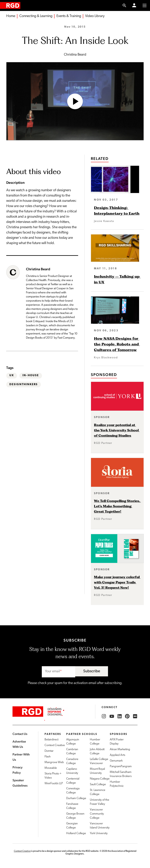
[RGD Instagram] (104, 716)
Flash (48, 757)
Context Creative (55, 745)
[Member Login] (134, 5)
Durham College (76, 798)
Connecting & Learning (36, 16)
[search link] (125, 5)
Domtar (49, 751)
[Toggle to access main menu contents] (145, 5)
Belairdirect (51, 740)
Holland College (76, 833)
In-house (31, 375)
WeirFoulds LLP (54, 784)
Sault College (98, 785)
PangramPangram (121, 767)
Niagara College (100, 779)
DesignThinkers (24, 384)
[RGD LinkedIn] (120, 716)
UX (12, 375)
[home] (10, 5)
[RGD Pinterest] (127, 716)
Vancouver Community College (97, 814)
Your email (52, 672)
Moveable (51, 768)
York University (99, 833)
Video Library (95, 16)
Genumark (116, 761)
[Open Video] (75, 101)
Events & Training (69, 16)
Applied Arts (117, 755)
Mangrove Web (54, 762)
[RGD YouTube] (112, 716)
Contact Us (20, 734)
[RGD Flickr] (135, 716)
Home (11, 16)
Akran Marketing (120, 749)
